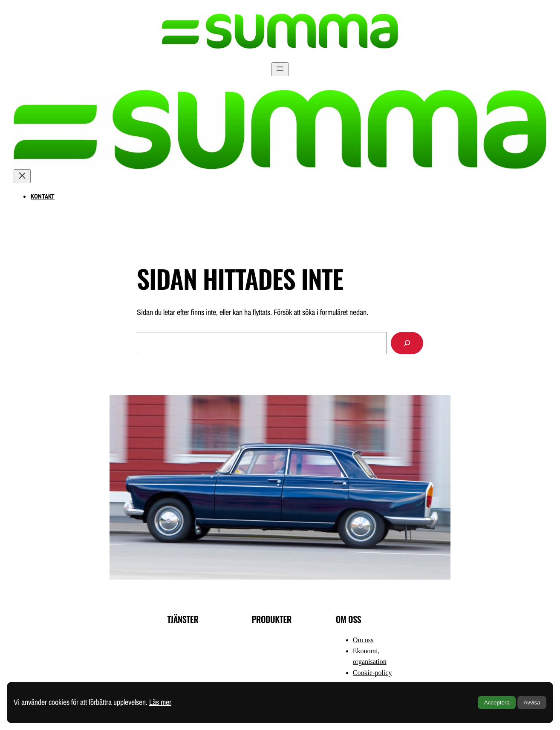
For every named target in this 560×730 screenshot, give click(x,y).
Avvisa (532, 703)
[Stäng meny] (22, 176)
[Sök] (407, 343)
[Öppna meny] (280, 69)
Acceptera (497, 703)
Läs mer (160, 702)
